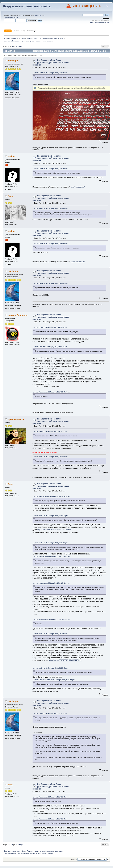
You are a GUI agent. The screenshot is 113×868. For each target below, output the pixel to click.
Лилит (11, 196)
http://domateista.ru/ (78, 187)
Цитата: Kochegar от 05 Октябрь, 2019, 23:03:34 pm (51, 583)
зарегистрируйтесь (11, 18)
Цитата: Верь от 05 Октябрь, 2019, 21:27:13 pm (50, 431)
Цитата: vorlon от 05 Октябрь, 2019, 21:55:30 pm (50, 516)
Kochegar (13, 61)
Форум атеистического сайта (27, 6)
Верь (11, 484)
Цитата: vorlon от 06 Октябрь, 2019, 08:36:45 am (50, 209)
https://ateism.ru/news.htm (100, 23)
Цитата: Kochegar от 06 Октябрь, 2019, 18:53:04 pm (51, 797)
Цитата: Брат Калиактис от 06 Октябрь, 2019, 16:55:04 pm (54, 680)
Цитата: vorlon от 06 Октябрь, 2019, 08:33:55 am (50, 634)
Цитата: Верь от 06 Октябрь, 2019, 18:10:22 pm (50, 713)
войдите (38, 15)
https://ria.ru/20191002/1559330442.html (54, 530)
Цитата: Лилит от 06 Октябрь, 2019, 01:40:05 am (50, 73)
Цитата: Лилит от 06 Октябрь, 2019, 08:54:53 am (50, 244)
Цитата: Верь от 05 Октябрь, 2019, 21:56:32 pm (50, 327)
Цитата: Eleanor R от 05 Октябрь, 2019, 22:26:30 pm (52, 496)
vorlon (11, 156)
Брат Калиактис (16, 419)
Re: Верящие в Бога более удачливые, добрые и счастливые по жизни (51, 63)
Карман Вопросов (18, 315)
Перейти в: (73, 860)
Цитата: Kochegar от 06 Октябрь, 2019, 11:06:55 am (51, 392)
